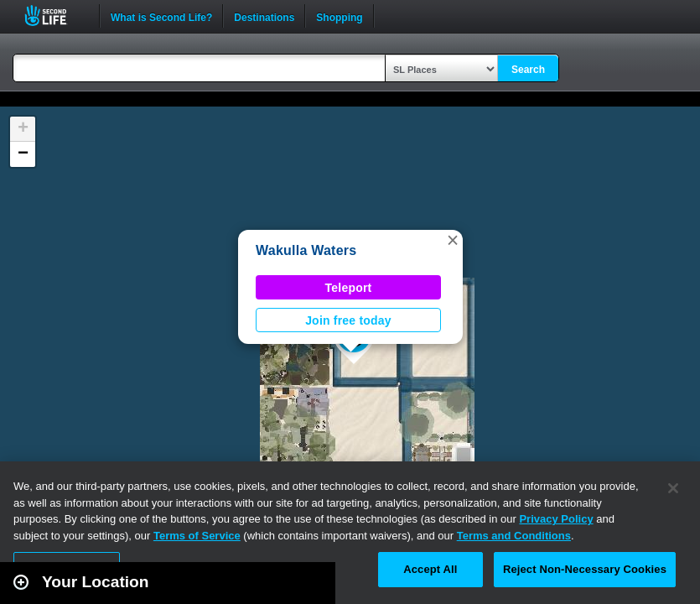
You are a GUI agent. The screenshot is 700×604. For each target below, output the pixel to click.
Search (528, 70)
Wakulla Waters (306, 250)
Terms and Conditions (514, 536)
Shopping (339, 16)
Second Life (55, 16)
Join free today (348, 320)
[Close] (673, 488)
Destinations (264, 16)
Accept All (430, 569)
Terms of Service (197, 536)
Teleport (349, 288)
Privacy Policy (556, 519)
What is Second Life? (161, 16)
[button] (453, 240)
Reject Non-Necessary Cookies (585, 569)
